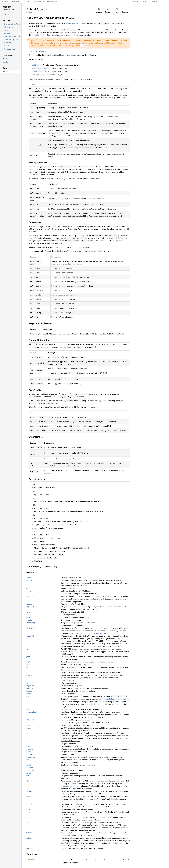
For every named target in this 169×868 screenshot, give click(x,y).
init (28, 672)
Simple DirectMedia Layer (75, 23)
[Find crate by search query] (160, 2)
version (29, 833)
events (29, 620)
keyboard (30, 686)
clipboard (30, 607)
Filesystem (65, 786)
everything (31, 623)
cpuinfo (29, 612)
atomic (29, 588)
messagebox (31, 712)
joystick (29, 683)
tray (28, 822)
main (28, 709)
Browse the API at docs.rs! (39, 51)
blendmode (31, 596)
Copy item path (46, 9)
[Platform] (39, 2)
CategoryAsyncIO (95, 633)
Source (29, 12)
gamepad (30, 636)
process (29, 754)
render (29, 765)
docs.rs (134, 2)
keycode (30, 688)
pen (28, 744)
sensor (29, 773)
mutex (29, 733)
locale (29, 694)
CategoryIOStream (77, 633)
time (28, 809)
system (29, 796)
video (29, 838)
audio (29, 591)
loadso (29, 691)
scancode (30, 770)
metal (29, 723)
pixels (29, 746)
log (28, 696)
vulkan (29, 848)
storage (29, 781)
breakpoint (31, 860)
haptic (29, 662)
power (29, 752)
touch (29, 817)
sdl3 (89, 55)
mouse (29, 728)
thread (29, 804)
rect (28, 760)
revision (30, 768)
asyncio (29, 580)
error (28, 617)
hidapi (29, 665)
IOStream (76, 786)
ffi (27, 625)
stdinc (29, 776)
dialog (29, 615)
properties (31, 757)
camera (29, 604)
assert (29, 578)
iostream (30, 675)
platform (30, 749)
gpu (28, 649)
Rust (143, 2)
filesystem (30, 628)
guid (28, 657)
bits (28, 594)
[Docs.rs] (5, 2)
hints (28, 667)
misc (28, 725)
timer (29, 812)
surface (29, 791)
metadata (30, 720)
